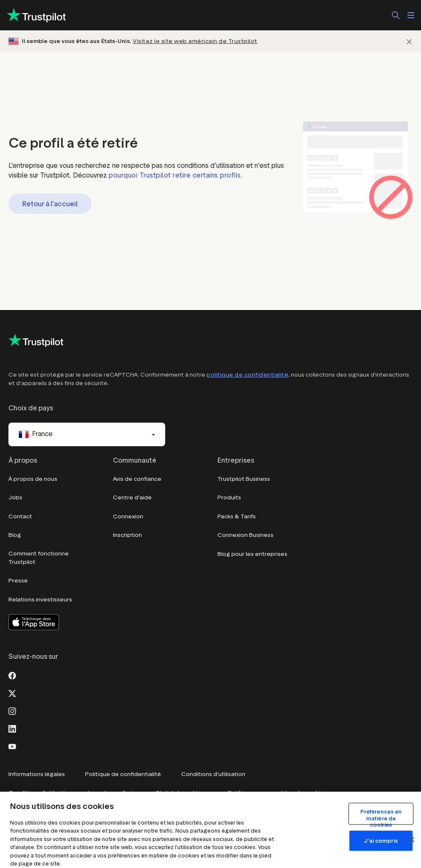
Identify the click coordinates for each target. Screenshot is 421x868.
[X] (12, 693)
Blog (15, 535)
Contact (20, 516)
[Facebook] (12, 675)
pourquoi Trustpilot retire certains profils (175, 175)
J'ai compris (381, 841)
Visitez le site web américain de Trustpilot (195, 41)
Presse (18, 581)
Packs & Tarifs (237, 516)
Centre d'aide (132, 497)
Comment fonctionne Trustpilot (39, 558)
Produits (229, 497)
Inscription (127, 535)
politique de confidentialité (247, 375)
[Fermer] (409, 42)
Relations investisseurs (40, 600)
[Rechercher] (396, 15)
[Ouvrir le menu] (411, 15)
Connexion (128, 516)
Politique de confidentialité (123, 774)
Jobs (15, 497)
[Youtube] (12, 746)
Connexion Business (245, 535)
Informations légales (37, 774)
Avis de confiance (137, 479)
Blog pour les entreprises (252, 554)
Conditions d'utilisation (213, 774)
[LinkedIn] (12, 728)
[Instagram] (12, 710)
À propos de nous (33, 479)
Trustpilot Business (244, 479)
